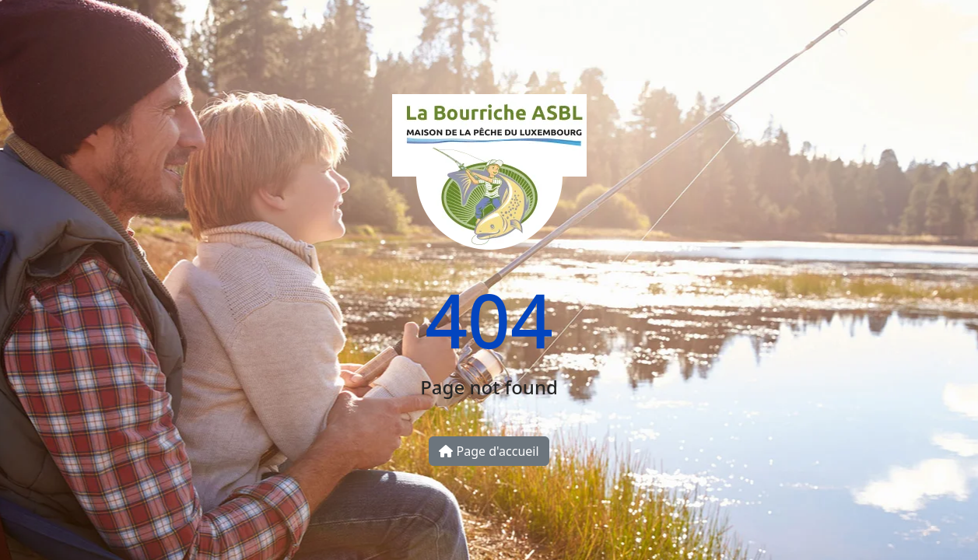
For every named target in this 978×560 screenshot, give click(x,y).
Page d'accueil (489, 451)
